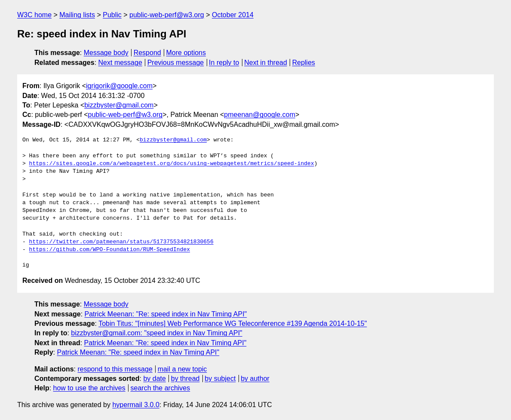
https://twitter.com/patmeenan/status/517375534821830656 (121, 242)
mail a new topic (182, 369)
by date (154, 379)
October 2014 (233, 15)
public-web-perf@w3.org (167, 15)
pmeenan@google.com (260, 115)
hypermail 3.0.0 (136, 405)
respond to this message (115, 369)
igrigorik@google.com (119, 86)
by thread (185, 379)
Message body (106, 53)
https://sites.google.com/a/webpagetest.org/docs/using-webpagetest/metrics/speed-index (172, 164)
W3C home (34, 15)
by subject (220, 379)
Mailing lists (77, 15)
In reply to (224, 63)
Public (112, 15)
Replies (304, 63)
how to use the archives (89, 388)
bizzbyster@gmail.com (119, 105)
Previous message (176, 63)
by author (255, 379)
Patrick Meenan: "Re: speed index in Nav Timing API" (166, 314)
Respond (147, 53)
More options (186, 53)
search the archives (161, 388)
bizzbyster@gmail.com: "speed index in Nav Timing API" (156, 333)
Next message (120, 63)
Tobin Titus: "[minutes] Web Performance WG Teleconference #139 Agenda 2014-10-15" (233, 323)
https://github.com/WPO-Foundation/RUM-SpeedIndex (110, 250)
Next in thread (266, 63)
